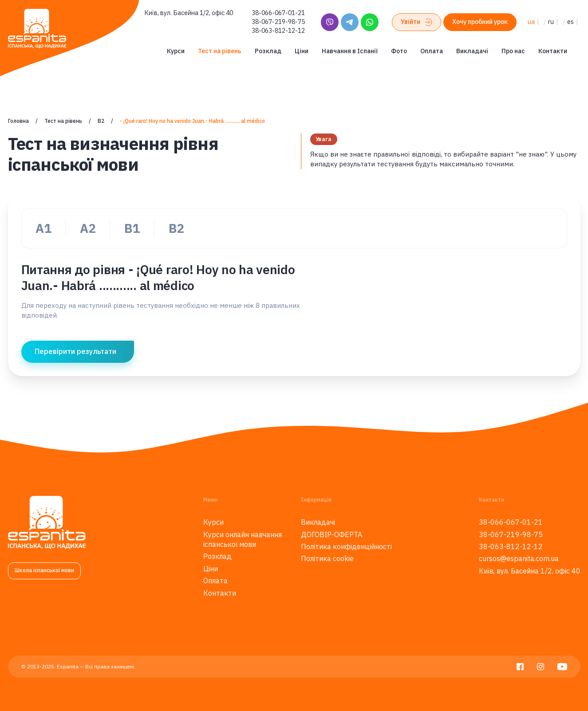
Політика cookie (327, 558)
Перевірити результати (75, 351)
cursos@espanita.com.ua (519, 558)
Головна (18, 121)
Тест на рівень (220, 51)
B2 (101, 121)
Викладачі (472, 51)
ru (551, 22)
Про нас (513, 51)
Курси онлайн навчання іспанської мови (243, 539)
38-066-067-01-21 (278, 13)
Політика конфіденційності (346, 546)
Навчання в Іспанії (350, 51)
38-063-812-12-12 (278, 31)
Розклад (268, 51)
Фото (399, 51)
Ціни (302, 51)
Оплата (432, 51)
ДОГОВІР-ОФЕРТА (331, 534)
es (570, 22)
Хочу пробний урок (480, 22)
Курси (176, 51)
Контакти (553, 51)
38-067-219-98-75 (278, 22)
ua (531, 22)
